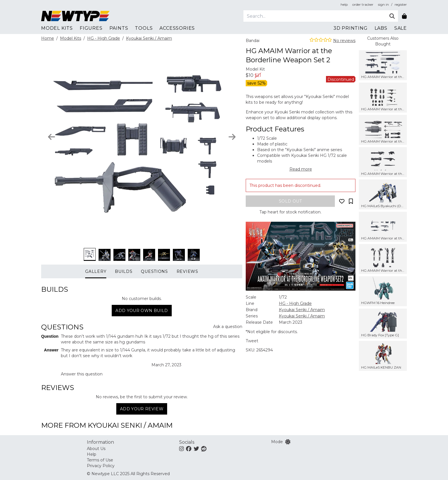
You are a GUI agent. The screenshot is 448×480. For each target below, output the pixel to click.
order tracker (363, 4)
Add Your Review (142, 409)
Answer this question (82, 374)
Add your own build (142, 311)
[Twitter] (196, 449)
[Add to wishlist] (342, 201)
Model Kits (71, 38)
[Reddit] (204, 449)
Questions (154, 271)
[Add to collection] (351, 201)
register (401, 4)
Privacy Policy (101, 466)
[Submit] (392, 16)
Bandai (253, 41)
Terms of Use (100, 460)
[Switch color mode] (288, 442)
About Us (96, 449)
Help (92, 454)
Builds (124, 271)
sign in (383, 4)
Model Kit (255, 69)
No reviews (344, 41)
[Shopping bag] (404, 16)
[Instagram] (181, 449)
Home (48, 38)
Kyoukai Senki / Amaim (149, 38)
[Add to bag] (290, 201)
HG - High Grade (104, 38)
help (344, 4)
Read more (301, 169)
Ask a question (228, 327)
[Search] (315, 16)
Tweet (252, 341)
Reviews (187, 271)
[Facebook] (189, 449)
